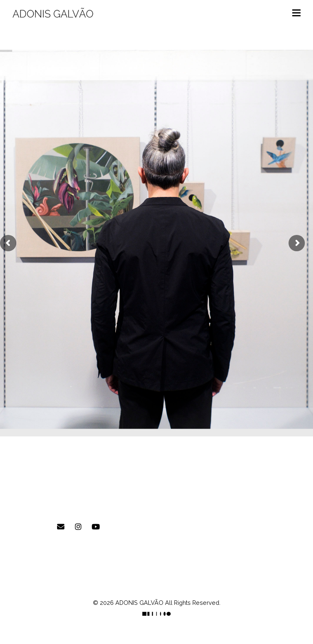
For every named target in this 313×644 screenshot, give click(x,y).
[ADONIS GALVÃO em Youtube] (96, 527)
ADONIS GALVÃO (139, 603)
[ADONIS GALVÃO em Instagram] (78, 527)
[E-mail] (61, 527)
